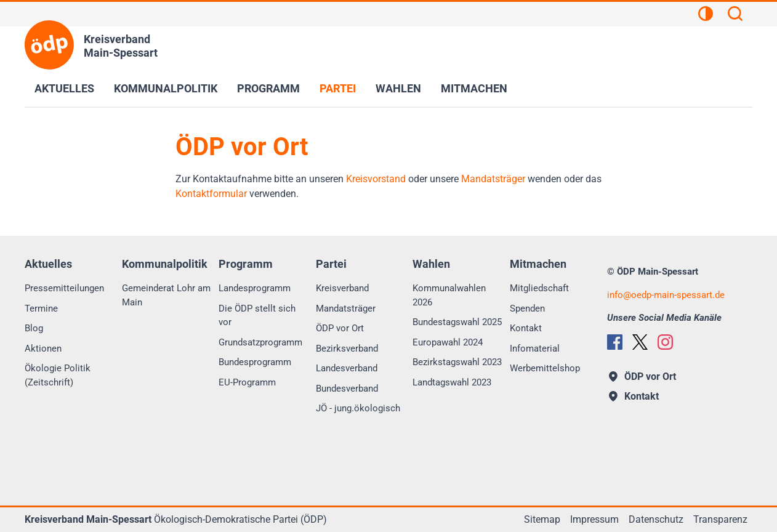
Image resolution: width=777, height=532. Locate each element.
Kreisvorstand (376, 179)
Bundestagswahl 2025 (457, 322)
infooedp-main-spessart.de (666, 295)
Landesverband (347, 368)
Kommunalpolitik (166, 88)
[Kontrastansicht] (706, 15)
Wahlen (398, 88)
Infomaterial (535, 349)
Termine (41, 308)
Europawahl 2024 (448, 342)
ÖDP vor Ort (340, 328)
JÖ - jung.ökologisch (358, 408)
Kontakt (526, 328)
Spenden (527, 308)
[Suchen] (735, 15)
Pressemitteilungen (64, 288)
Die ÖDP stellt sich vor (257, 316)
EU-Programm (247, 382)
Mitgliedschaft (539, 288)
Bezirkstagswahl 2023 (457, 362)
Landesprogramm (255, 288)
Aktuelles (64, 88)
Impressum (594, 519)
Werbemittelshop (545, 368)
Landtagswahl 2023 (452, 382)
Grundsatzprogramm (260, 342)
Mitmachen (474, 88)
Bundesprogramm (255, 362)
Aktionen (43, 349)
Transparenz (720, 519)
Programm (268, 88)
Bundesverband (347, 389)
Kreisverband (342, 288)
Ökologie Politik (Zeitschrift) (58, 375)
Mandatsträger (493, 179)
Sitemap (542, 519)
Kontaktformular (211, 194)
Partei (338, 88)
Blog (34, 328)
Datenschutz (656, 519)
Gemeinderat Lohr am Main (166, 295)
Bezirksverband (347, 349)
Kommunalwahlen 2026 (449, 295)
